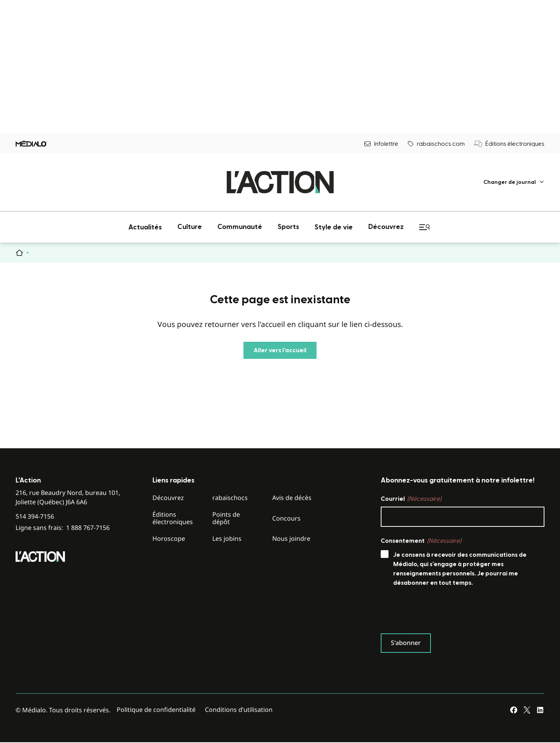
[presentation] (440, 612)
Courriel (411, 499)
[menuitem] (514, 182)
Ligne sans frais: (63, 528)
